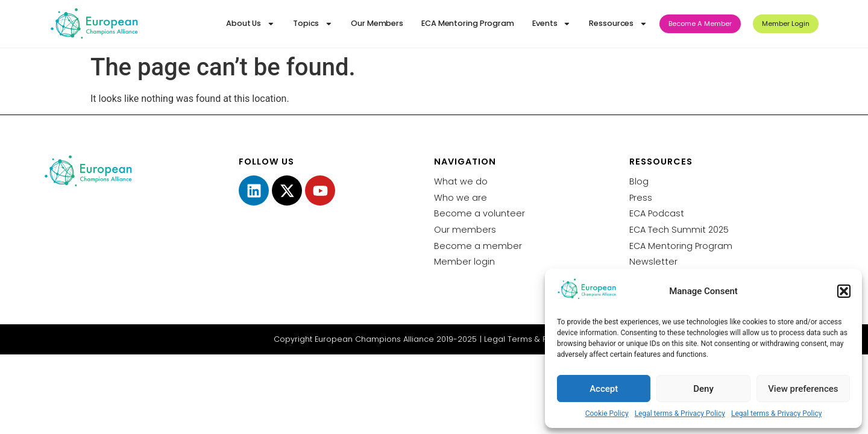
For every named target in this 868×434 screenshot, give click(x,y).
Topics (313, 24)
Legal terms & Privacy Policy (680, 414)
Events (552, 24)
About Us (250, 24)
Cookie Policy (607, 414)
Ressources (618, 24)
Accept (604, 389)
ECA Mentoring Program (468, 23)
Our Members (377, 23)
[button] (844, 291)
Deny (703, 389)
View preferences (803, 389)
